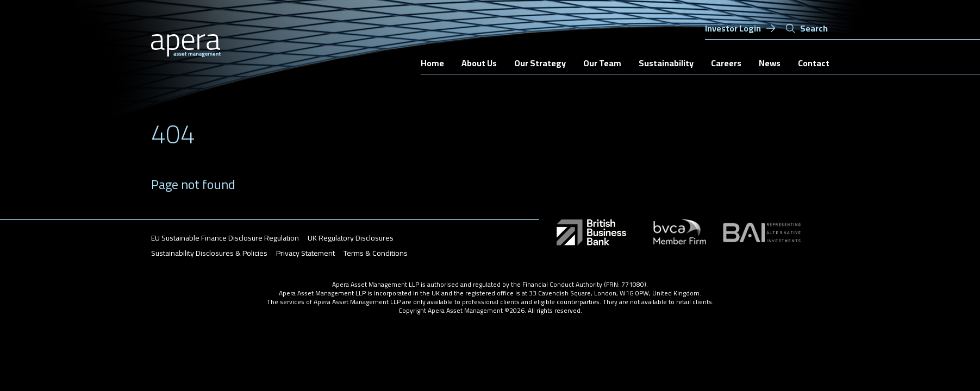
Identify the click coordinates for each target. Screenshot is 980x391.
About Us (479, 63)
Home (432, 63)
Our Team (602, 63)
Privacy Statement (305, 253)
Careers (726, 63)
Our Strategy (540, 63)
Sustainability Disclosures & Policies (209, 253)
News (770, 63)
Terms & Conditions (376, 253)
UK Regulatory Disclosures (351, 238)
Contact (814, 63)
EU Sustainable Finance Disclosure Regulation (225, 238)
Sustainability (666, 63)
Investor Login (741, 28)
